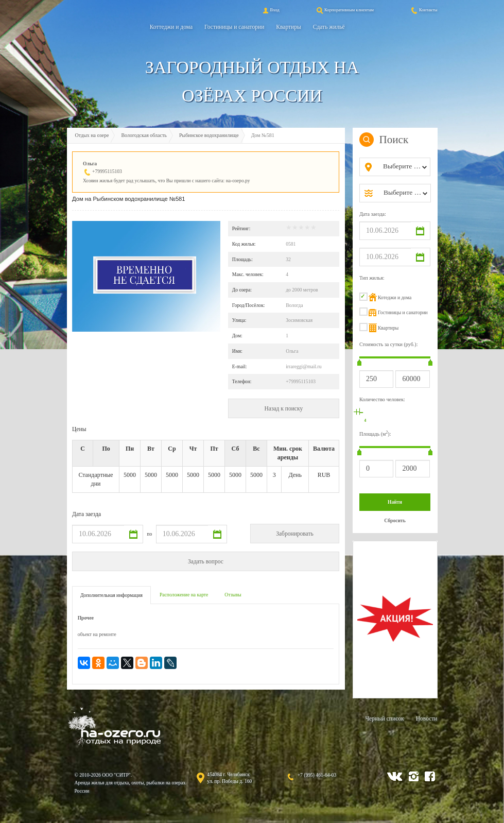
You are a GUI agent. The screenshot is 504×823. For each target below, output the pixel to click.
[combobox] (403, 167)
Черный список (384, 718)
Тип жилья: (372, 278)
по (149, 534)
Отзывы (233, 595)
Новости (427, 718)
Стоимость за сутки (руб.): (389, 344)
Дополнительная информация (111, 595)
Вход (270, 10)
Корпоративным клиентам (344, 10)
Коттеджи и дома (171, 27)
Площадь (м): (375, 433)
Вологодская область (144, 135)
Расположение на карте (184, 595)
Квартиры (288, 27)
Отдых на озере (92, 135)
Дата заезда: (373, 214)
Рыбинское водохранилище (209, 135)
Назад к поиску (283, 408)
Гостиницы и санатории (234, 27)
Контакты (424, 10)
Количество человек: (382, 399)
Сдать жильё (329, 27)
